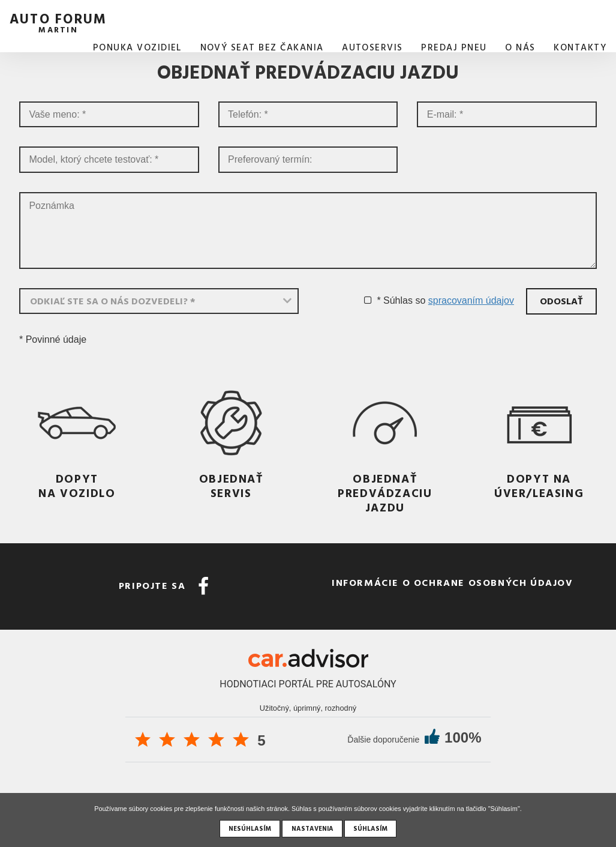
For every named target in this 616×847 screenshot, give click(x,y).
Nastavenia (312, 828)
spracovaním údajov (471, 300)
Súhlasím (370, 828)
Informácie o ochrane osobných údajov (453, 582)
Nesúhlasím (250, 828)
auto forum (58, 21)
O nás (520, 47)
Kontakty (580, 47)
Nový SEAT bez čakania (262, 47)
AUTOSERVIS (372, 47)
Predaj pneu (454, 47)
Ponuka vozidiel (137, 47)
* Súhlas (395, 300)
